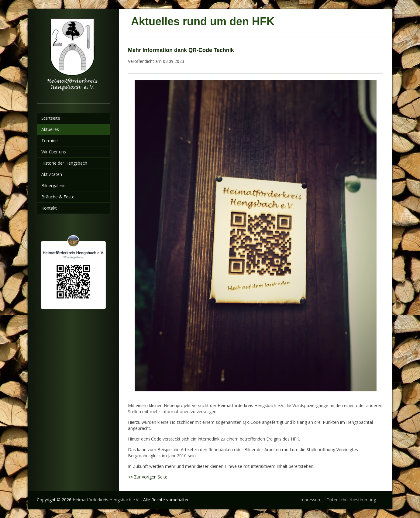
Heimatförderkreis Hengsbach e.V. (106, 500)
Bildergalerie (53, 185)
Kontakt (49, 208)
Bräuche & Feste (58, 197)
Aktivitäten (52, 174)
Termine (50, 141)
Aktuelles (50, 129)
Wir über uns (54, 152)
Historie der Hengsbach (64, 163)
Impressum (310, 500)
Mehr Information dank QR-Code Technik (181, 50)
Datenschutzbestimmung (351, 500)
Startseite (51, 118)
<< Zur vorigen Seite (148, 477)
